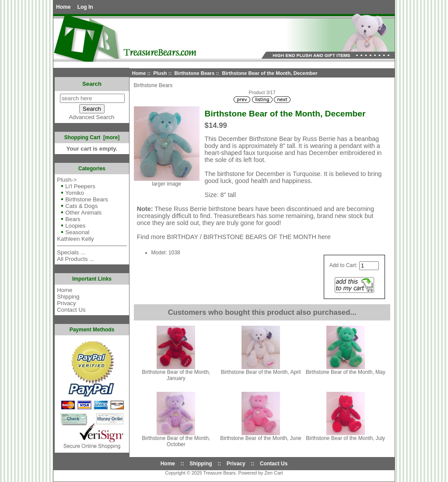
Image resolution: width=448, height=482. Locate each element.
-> (67, 180)
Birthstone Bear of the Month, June (261, 438)
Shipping (68, 297)
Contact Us (71, 310)
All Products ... (75, 259)
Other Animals (79, 213)
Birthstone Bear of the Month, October (176, 441)
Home (63, 7)
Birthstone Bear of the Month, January (176, 375)
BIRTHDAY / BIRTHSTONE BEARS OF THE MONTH (242, 237)
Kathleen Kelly (75, 239)
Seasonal (73, 232)
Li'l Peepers (76, 186)
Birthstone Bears (195, 73)
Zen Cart (274, 473)
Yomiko (70, 193)
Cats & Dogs (77, 206)
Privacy (66, 303)
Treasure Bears (219, 473)
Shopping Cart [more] (92, 137)
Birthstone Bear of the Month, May (346, 372)
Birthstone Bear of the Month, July (345, 438)
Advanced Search (91, 117)
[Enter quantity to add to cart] (369, 266)
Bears (68, 219)
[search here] (92, 98)
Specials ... (71, 252)
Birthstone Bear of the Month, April (261, 372)
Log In (85, 7)
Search (92, 84)
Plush (160, 73)
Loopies (71, 226)
